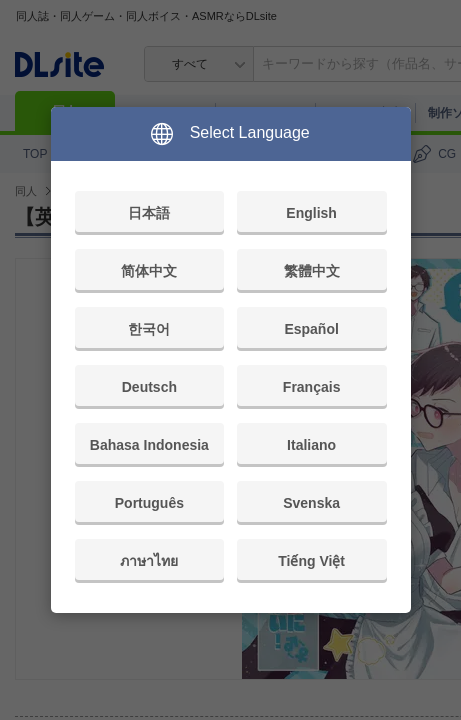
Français (312, 387)
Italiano (311, 445)
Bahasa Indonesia (149, 445)
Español (311, 329)
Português (149, 503)
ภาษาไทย (149, 561)
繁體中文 (312, 271)
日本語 (149, 213)
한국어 (149, 329)
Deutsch (149, 387)
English (311, 213)
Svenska (311, 503)
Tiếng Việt (311, 561)
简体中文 (149, 271)
